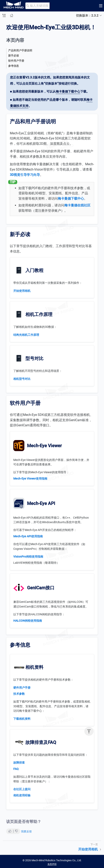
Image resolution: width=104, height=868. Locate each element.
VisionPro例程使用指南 (28, 557)
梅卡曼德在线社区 (77, 205)
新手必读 (14, 56)
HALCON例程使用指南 (28, 621)
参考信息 (14, 66)
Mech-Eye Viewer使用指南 (30, 479)
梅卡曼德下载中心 (68, 92)
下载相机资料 (22, 719)
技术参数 (19, 694)
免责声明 (52, 864)
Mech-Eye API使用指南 (28, 536)
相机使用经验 (22, 795)
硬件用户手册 (22, 688)
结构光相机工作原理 (26, 335)
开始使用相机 (22, 291)
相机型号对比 (22, 379)
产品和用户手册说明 (20, 50)
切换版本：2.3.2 (87, 16)
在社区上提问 (22, 789)
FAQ (16, 769)
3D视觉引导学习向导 (25, 175)
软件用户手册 (16, 61)
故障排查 (19, 763)
